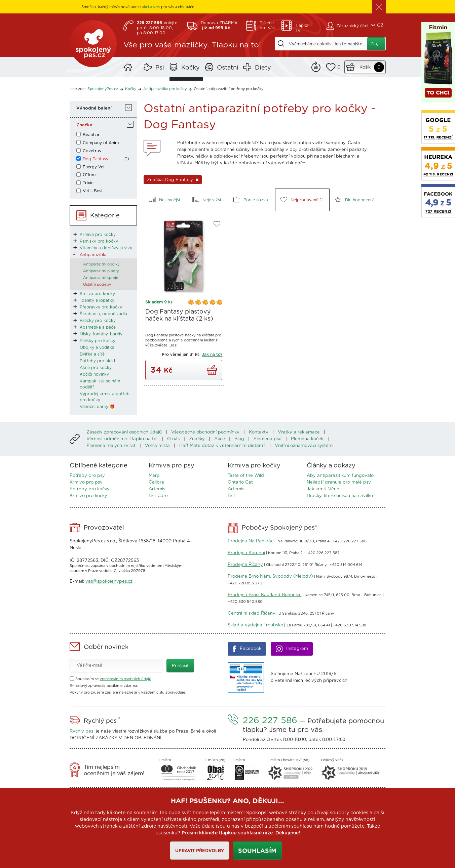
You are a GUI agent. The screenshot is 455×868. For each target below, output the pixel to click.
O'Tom (89, 175)
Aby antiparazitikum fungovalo (340, 476)
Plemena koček (307, 439)
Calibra (156, 482)
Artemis (157, 489)
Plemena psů (268, 439)
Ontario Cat (240, 482)
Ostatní (228, 68)
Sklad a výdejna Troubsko (255, 625)
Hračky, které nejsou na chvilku (340, 496)
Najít (376, 44)
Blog (239, 439)
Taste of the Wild (246, 476)
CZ (380, 26)
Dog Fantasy (96, 159)
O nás (173, 439)
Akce (220, 439)
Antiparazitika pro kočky (165, 89)
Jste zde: (78, 89)
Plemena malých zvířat (111, 446)
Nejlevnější (169, 200)
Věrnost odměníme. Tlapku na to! (122, 439)
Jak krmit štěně (323, 489)
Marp (154, 476)
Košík (365, 67)
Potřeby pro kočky (90, 489)
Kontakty (259, 432)
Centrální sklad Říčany (252, 613)
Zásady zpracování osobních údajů (124, 432)
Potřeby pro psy (87, 476)
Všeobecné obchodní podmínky (205, 432)
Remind (316, 66)
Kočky (191, 68)
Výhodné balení (94, 108)
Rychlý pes (81, 731)
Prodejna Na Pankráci (251, 541)
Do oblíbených (217, 224)
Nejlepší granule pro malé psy (339, 482)
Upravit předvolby (200, 851)
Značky (197, 439)
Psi (160, 68)
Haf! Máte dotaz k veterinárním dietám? (222, 446)
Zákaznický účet (353, 26)
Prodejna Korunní (246, 553)
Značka (84, 125)
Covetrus (92, 151)
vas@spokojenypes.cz (109, 582)
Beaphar (91, 135)
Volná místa (157, 446)
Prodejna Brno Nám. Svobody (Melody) (270, 576)
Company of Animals (103, 143)
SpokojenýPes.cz (93, 44)
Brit (231, 496)
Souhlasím (257, 851)
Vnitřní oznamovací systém (304, 446)
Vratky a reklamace (299, 432)
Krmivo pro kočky (88, 496)
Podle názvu (256, 200)
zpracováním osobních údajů (126, 679)
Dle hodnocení (359, 200)
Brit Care (158, 496)
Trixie (88, 183)
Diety (263, 68)
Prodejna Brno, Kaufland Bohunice (265, 595)
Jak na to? (212, 355)
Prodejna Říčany (245, 565)
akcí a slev (151, 7)
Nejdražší (212, 200)
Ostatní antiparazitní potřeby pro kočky (229, 89)
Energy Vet (94, 167)
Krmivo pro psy (86, 482)
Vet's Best (93, 191)
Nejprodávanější (307, 200)
